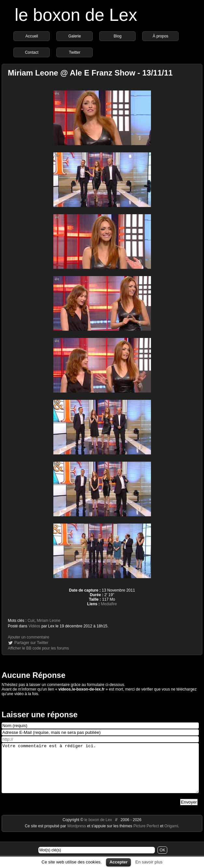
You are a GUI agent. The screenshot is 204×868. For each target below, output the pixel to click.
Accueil (32, 36)
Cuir (31, 621)
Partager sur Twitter (31, 643)
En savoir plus (149, 862)
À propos (160, 36)
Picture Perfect (146, 836)
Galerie (75, 36)
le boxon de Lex (76, 15)
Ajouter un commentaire (28, 637)
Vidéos (34, 626)
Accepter (118, 862)
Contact (32, 52)
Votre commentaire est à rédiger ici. (100, 773)
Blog (117, 36)
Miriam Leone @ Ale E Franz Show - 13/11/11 (90, 73)
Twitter (75, 52)
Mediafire (109, 604)
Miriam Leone (49, 621)
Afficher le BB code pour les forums (38, 648)
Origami (171, 836)
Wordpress (77, 836)
